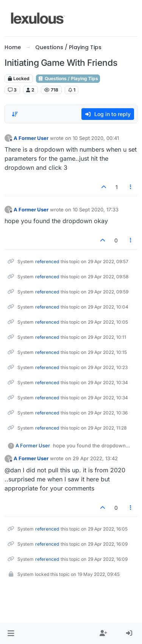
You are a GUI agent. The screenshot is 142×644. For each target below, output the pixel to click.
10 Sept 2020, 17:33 (96, 209)
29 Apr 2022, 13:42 (95, 458)
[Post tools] (131, 187)
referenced (47, 261)
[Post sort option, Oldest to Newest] (15, 114)
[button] (11, 633)
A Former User (31, 138)
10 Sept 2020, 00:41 (96, 138)
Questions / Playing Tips (68, 78)
